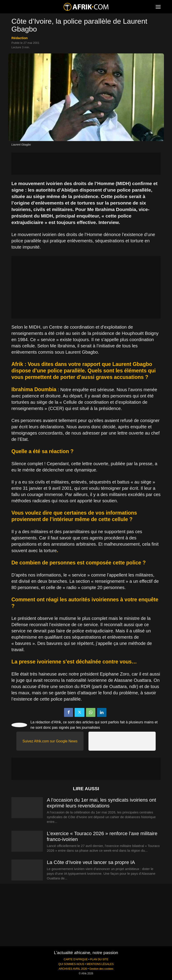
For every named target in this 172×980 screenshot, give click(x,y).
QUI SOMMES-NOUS (71, 964)
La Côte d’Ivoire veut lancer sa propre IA (91, 862)
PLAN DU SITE (99, 959)
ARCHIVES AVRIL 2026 (73, 969)
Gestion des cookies (101, 969)
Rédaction (20, 38)
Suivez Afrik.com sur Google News (50, 741)
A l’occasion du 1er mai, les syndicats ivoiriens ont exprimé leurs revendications (101, 803)
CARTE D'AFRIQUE (76, 959)
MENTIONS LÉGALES (100, 964)
